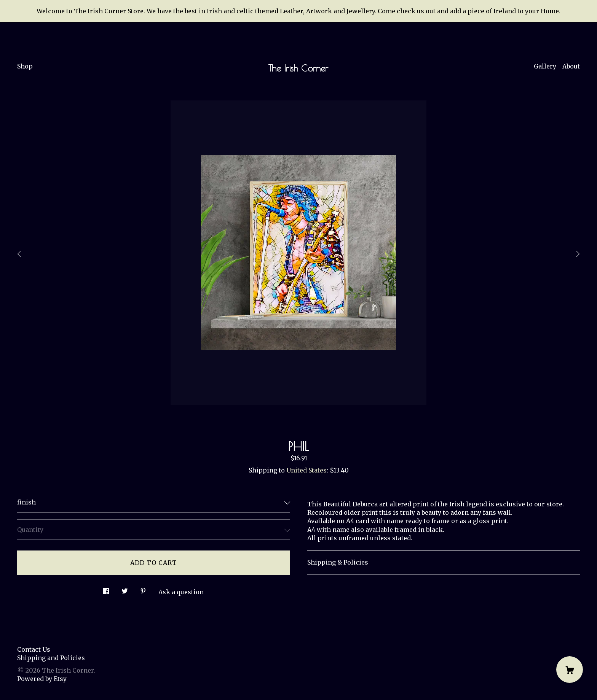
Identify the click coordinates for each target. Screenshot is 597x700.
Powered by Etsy (42, 679)
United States (306, 470)
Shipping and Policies (51, 658)
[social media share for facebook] (106, 589)
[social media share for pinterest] (143, 589)
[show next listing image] (561, 252)
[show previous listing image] (36, 252)
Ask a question (181, 592)
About (571, 66)
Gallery (545, 66)
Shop (25, 66)
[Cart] (570, 670)
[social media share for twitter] (125, 589)
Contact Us (34, 649)
